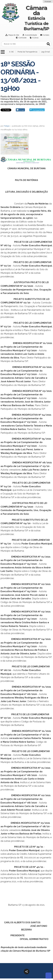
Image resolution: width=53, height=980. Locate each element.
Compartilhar (38, 110)
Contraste (22, 38)
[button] (27, 972)
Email (22, 110)
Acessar (48, 1)
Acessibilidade (31, 35)
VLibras (35, 38)
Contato (46, 35)
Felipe (7, 126)
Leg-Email (46, 52)
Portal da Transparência (27, 52)
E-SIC (12, 52)
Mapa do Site (14, 35)
